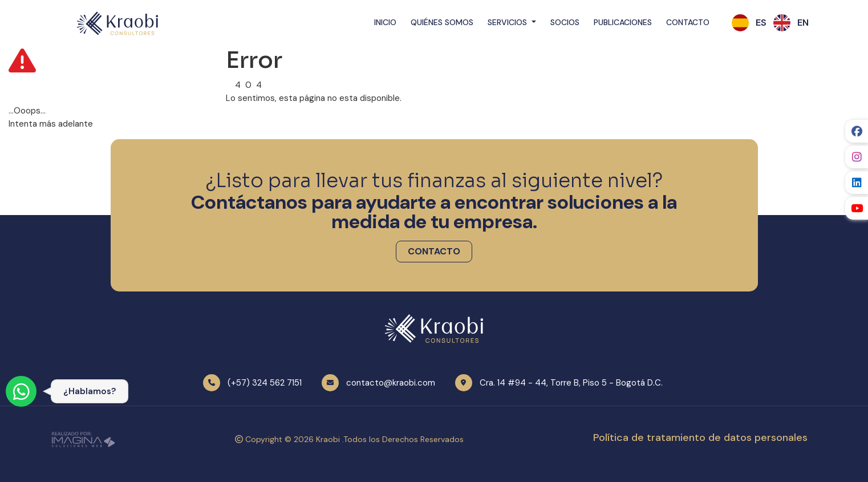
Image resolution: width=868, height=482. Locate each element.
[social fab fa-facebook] (857, 131)
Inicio (385, 22)
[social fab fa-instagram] (857, 157)
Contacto (688, 22)
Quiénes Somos (442, 22)
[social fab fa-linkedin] (857, 183)
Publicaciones (623, 22)
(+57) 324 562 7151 (265, 383)
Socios (565, 22)
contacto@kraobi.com (391, 383)
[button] (761, 23)
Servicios (508, 22)
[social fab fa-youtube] (857, 208)
